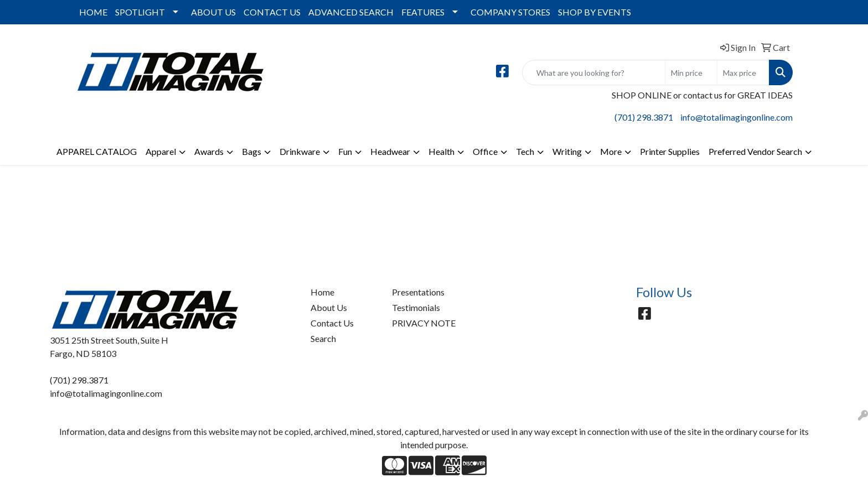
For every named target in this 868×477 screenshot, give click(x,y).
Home (322, 292)
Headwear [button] (390, 151)
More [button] (611, 151)
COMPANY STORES (510, 12)
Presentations (418, 292)
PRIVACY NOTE (424, 323)
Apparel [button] (161, 151)
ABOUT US (213, 12)
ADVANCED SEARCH (351, 12)
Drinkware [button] (300, 151)
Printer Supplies (670, 151)
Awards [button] (209, 151)
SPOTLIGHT (140, 12)
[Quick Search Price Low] (691, 72)
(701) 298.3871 (644, 117)
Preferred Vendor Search (755, 151)
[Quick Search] (594, 72)
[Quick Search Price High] (743, 72)
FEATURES (423, 12)
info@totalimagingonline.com (737, 117)
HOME (93, 12)
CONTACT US (272, 12)
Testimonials (416, 307)
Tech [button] (525, 151)
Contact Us (332, 323)
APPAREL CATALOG (97, 151)
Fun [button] (345, 151)
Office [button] (485, 151)
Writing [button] (567, 151)
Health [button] (441, 151)
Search (323, 338)
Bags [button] (252, 151)
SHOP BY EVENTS (595, 12)
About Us (329, 307)
